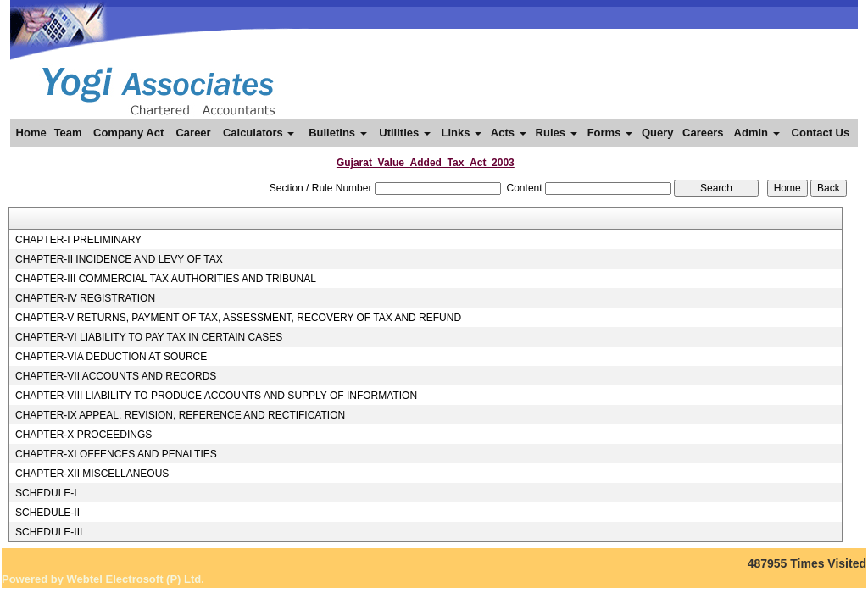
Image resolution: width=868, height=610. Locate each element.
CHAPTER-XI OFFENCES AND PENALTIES (116, 454)
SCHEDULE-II (47, 513)
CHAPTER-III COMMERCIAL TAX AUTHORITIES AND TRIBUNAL (166, 279)
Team (68, 133)
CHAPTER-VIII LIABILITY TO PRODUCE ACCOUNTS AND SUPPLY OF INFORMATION (216, 396)
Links (461, 133)
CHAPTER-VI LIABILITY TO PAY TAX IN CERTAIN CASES (149, 337)
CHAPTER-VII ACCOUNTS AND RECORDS (116, 376)
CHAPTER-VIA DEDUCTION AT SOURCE (111, 357)
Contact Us (821, 133)
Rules (556, 133)
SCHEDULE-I (46, 493)
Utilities (405, 133)
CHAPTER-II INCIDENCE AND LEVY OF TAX (119, 259)
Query (658, 133)
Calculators (259, 133)
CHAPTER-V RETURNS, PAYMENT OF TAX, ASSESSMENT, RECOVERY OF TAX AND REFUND (238, 318)
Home (31, 133)
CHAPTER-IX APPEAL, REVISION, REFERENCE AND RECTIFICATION (180, 415)
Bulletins (338, 133)
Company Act (128, 133)
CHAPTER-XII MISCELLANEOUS (92, 474)
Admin (757, 133)
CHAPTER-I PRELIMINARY (78, 240)
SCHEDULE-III (49, 532)
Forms (610, 133)
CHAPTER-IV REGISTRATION (85, 298)
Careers (703, 133)
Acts (509, 133)
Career (193, 133)
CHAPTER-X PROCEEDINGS (83, 435)
